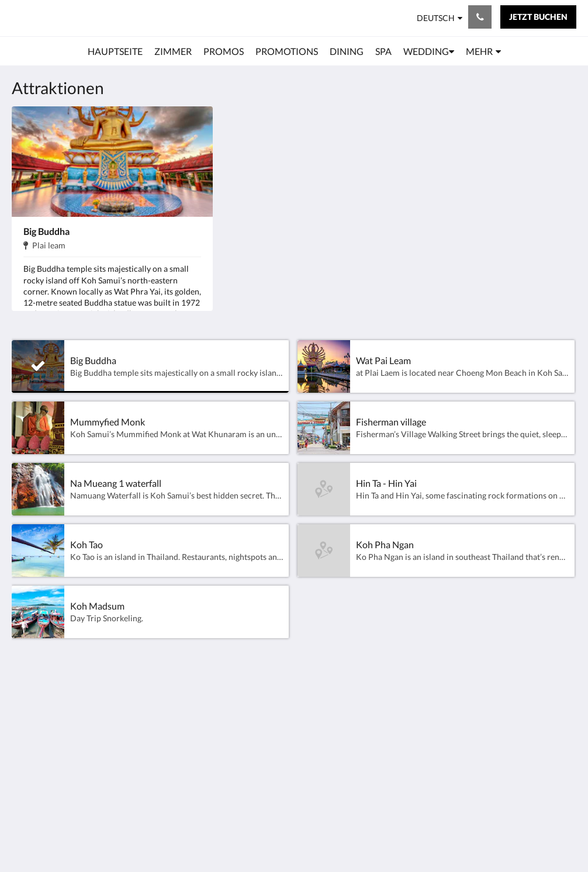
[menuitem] (115, 51)
